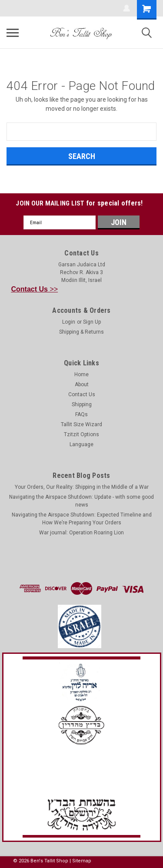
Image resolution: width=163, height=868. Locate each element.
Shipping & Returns (81, 332)
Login (69, 322)
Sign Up (92, 322)
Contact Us (82, 394)
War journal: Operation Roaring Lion (81, 533)
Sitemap (82, 861)
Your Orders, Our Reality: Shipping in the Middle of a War (82, 487)
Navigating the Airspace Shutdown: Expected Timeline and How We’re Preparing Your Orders (82, 519)
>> (35, 289)
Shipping (82, 404)
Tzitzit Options (81, 434)
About (82, 384)
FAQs (81, 414)
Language (81, 444)
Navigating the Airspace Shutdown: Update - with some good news (81, 501)
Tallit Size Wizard (81, 424)
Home (81, 374)
